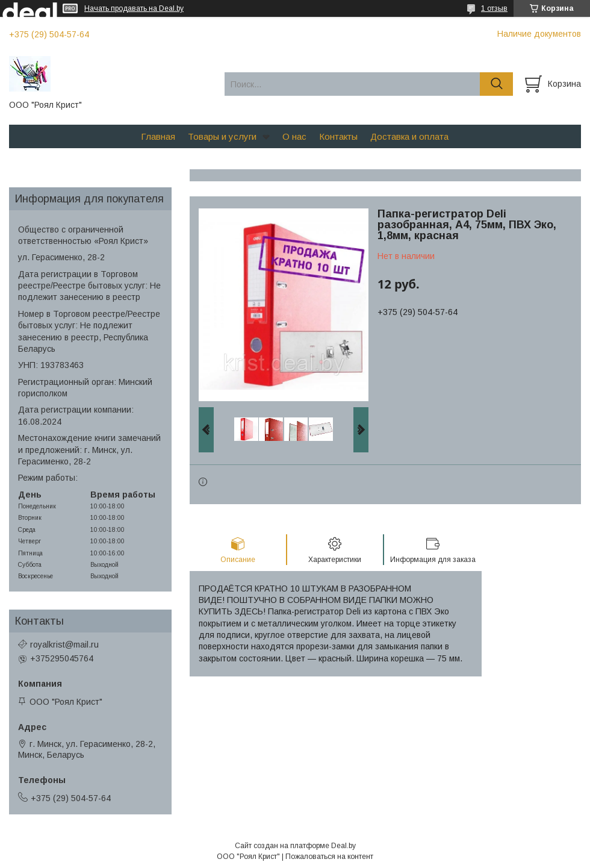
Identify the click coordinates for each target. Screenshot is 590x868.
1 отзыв (494, 8)
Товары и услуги (222, 136)
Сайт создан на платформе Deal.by (295, 846)
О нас (294, 136)
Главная (158, 136)
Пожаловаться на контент (329, 857)
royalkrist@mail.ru (64, 645)
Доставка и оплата (409, 136)
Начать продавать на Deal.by (134, 8)
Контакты (338, 136)
